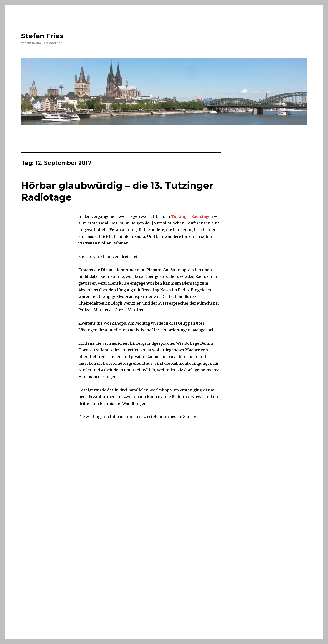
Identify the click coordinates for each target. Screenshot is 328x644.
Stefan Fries (42, 36)
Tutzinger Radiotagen (192, 216)
